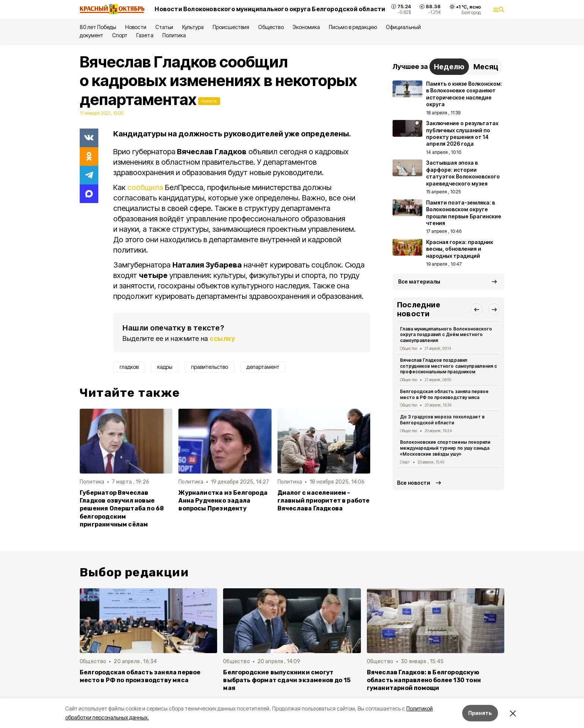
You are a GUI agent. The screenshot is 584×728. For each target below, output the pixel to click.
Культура (193, 27)
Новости (136, 27)
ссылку (222, 338)
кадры (165, 367)
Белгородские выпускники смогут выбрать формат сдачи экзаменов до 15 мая (287, 680)
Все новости (414, 483)
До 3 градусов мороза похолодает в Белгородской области (442, 420)
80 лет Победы (98, 27)
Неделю (449, 67)
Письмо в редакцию (353, 27)
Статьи (164, 27)
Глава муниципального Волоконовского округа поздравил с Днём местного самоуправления (446, 335)
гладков (129, 367)
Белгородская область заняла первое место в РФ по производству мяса (444, 394)
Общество (271, 27)
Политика (174, 35)
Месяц (486, 67)
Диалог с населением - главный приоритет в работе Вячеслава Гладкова (324, 501)
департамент (263, 367)
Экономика (306, 27)
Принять (480, 713)
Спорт (120, 35)
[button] (476, 309)
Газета (145, 35)
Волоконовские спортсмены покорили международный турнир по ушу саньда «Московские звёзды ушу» (445, 448)
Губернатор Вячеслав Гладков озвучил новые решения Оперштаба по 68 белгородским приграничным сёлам (122, 508)
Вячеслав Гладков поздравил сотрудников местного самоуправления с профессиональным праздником (448, 366)
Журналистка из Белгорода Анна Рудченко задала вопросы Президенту (223, 501)
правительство (210, 367)
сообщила (145, 187)
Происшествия (231, 27)
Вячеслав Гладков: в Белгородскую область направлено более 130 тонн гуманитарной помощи (424, 680)
